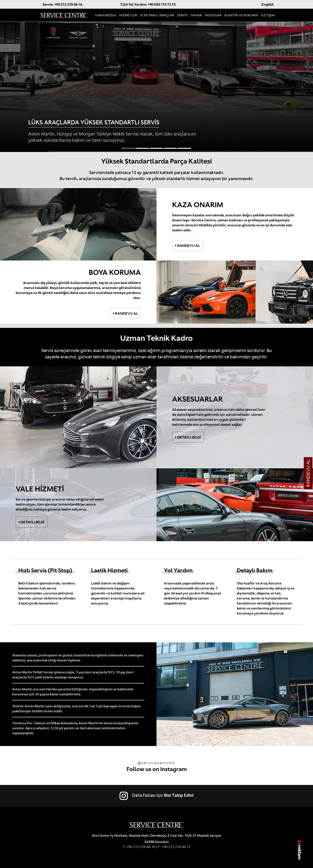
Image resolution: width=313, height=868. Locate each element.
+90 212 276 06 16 (140, 847)
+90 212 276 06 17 (176, 847)
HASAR (196, 15)
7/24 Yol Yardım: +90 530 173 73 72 (147, 4)
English (268, 4)
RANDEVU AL (308, 473)
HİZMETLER (128, 15)
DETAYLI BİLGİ (188, 437)
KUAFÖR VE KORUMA (241, 15)
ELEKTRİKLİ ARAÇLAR (157, 15)
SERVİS (182, 15)
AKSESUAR (213, 15)
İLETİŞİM (268, 15)
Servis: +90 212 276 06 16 (61, 4)
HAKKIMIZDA (106, 15)
